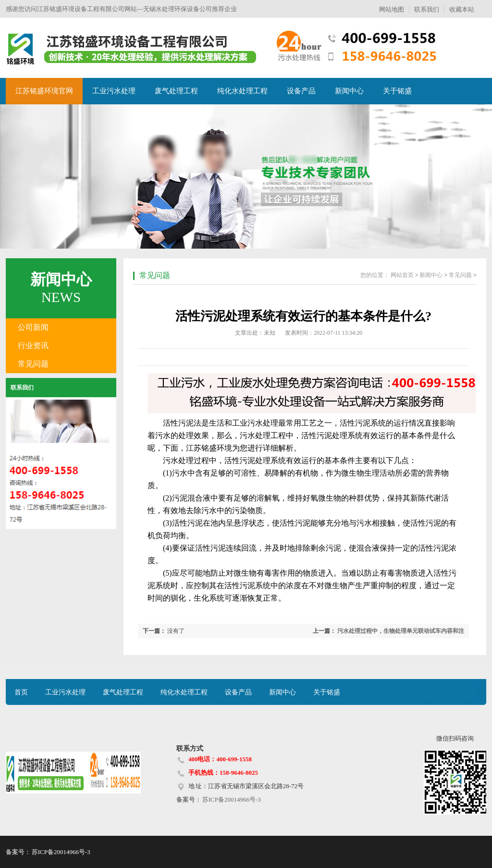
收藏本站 (462, 9)
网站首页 (402, 275)
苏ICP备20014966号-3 (231, 799)
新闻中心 (349, 91)
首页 (21, 692)
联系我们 (427, 9)
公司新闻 (33, 327)
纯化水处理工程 (242, 91)
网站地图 (392, 9)
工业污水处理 (114, 91)
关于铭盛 (397, 91)
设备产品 (301, 91)
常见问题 (33, 364)
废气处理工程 (176, 91)
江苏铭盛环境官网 (44, 91)
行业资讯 (33, 346)
